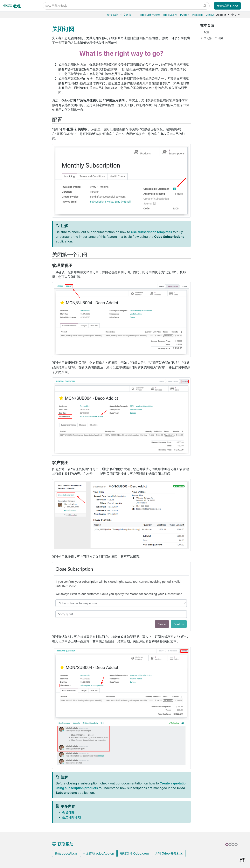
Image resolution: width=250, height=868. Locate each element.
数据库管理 (17, 200)
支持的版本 (17, 242)
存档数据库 (17, 236)
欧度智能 (112, 15)
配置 (207, 32)
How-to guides (19, 274)
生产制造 (15, 120)
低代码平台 (17, 186)
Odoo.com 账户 (20, 254)
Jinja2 (210, 15)
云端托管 (16, 206)
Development (18, 295)
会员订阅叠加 (24, 73)
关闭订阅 (22, 85)
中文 (234, 15)
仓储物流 (15, 114)
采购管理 (15, 37)
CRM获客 (16, 162)
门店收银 (15, 144)
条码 (13, 126)
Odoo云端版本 (19, 212)
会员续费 (22, 79)
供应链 (14, 132)
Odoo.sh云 (17, 218)
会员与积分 (20, 109)
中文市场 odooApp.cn (98, 853)
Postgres (198, 15)
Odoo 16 (221, 15)
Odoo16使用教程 (21, 25)
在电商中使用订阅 (27, 61)
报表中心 (22, 96)
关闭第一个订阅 (213, 38)
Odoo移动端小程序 (22, 248)
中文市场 (126, 15)
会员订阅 (18, 55)
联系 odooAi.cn (66, 853)
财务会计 (15, 150)
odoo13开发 (170, 15)
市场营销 (15, 168)
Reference (17, 281)
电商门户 (15, 138)
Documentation (20, 301)
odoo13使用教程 (150, 15)
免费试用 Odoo (227, 6)
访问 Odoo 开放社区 (169, 853)
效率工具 (15, 180)
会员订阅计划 (24, 67)
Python (185, 15)
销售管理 (15, 43)
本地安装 (15, 224)
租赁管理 (19, 103)
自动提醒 (22, 91)
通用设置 (15, 192)
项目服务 (15, 174)
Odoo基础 (16, 31)
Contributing (18, 289)
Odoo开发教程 (19, 262)
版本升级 (16, 230)
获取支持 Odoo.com (134, 853)
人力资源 (15, 156)
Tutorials (15, 269)
